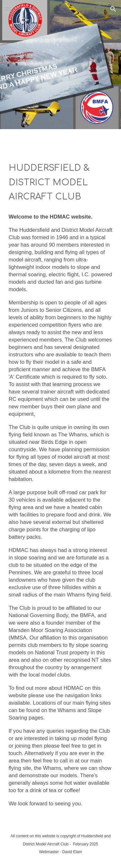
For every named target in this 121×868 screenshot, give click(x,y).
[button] (8, 9)
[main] (61, 183)
